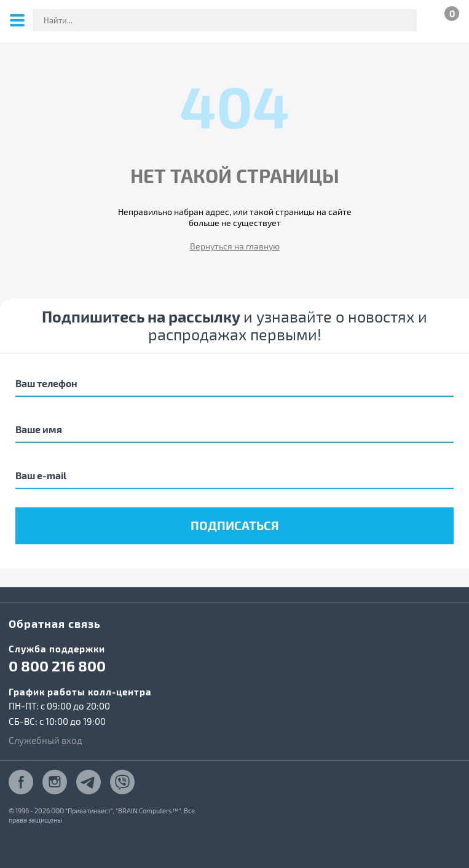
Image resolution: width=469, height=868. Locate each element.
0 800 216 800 (57, 666)
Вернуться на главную (235, 246)
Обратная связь (55, 623)
